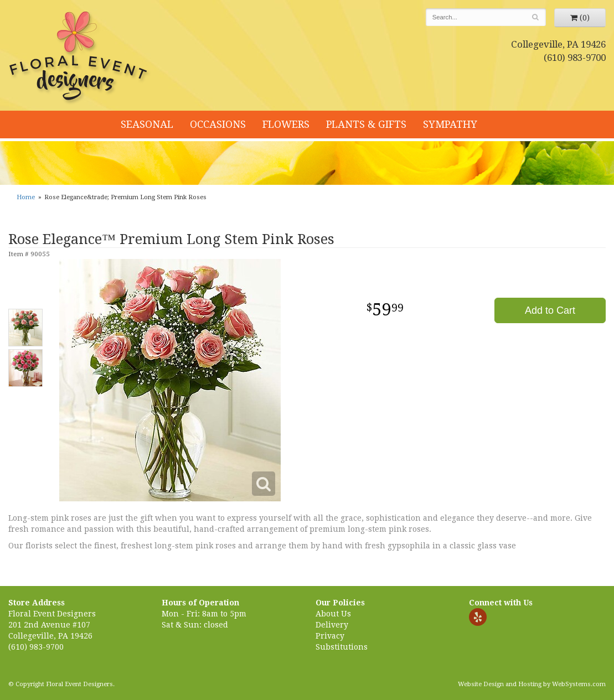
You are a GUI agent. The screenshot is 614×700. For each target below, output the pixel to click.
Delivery (332, 625)
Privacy (330, 636)
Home (26, 197)
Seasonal (147, 124)
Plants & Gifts (366, 124)
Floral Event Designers (80, 58)
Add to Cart (550, 310)
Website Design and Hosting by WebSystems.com (532, 684)
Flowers (286, 124)
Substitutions (342, 647)
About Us (333, 614)
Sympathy (450, 124)
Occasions (218, 124)
